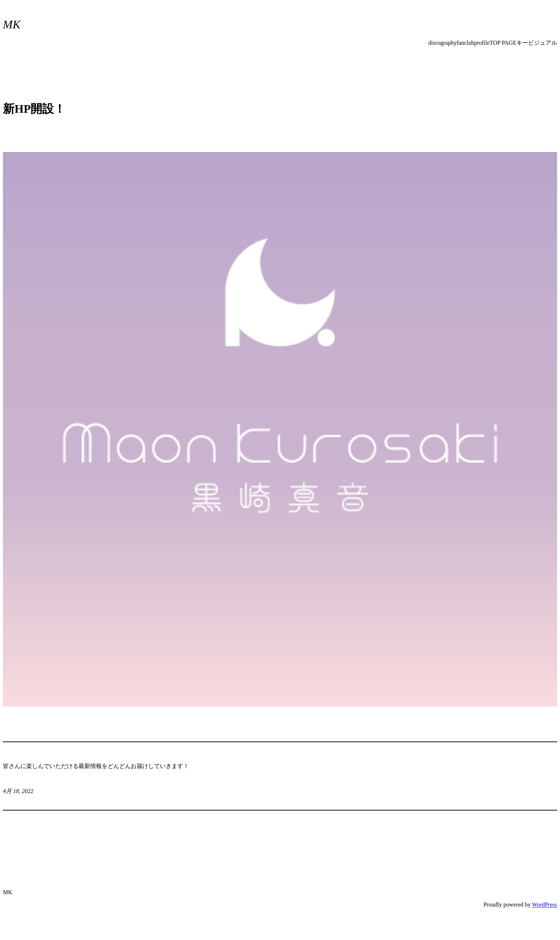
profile (482, 43)
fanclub (466, 43)
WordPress (545, 905)
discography (443, 43)
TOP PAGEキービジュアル (523, 43)
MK (12, 24)
